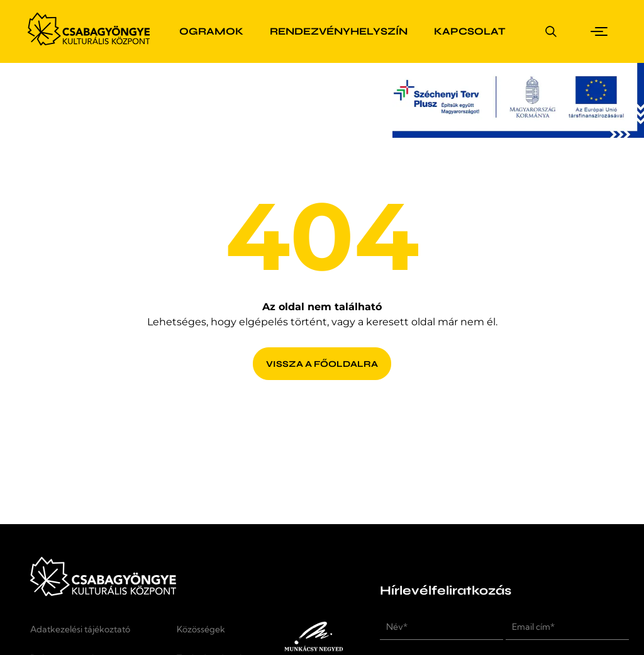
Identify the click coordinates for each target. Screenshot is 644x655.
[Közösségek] (211, 635)
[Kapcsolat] (470, 31)
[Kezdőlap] (89, 42)
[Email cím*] (567, 627)
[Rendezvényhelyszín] (339, 31)
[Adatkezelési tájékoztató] (93, 635)
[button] (601, 31)
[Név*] (441, 627)
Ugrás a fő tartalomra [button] (59, 7)
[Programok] (203, 31)
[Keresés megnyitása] (551, 31)
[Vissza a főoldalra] (322, 356)
